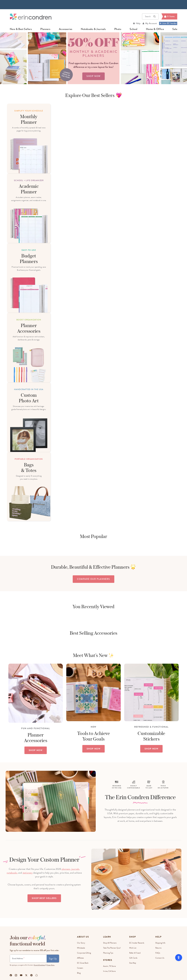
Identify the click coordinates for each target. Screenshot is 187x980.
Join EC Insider (168, 23)
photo (118, 29)
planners (45, 29)
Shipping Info (160, 943)
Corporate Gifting (84, 953)
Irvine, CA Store (109, 971)
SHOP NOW (36, 750)
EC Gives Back (83, 963)
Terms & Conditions (39, 965)
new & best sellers (21, 29)
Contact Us (160, 958)
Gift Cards (133, 958)
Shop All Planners (110, 943)
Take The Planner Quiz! (112, 948)
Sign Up (53, 958)
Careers (80, 968)
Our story (81, 943)
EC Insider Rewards (137, 943)
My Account (151, 23)
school (133, 29)
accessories (66, 29)
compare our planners (93, 579)
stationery (28, 873)
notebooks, (12, 873)
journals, (76, 869)
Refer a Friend (135, 953)
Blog (79, 973)
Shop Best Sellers (44, 898)
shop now (93, 76)
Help (138, 23)
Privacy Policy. (51, 965)
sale (175, 29)
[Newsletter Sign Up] (28, 959)
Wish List (133, 948)
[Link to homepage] (31, 17)
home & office (155, 29)
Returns (158, 948)
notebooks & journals (93, 29)
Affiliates (80, 958)
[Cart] (169, 16)
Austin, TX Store (109, 966)
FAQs (158, 953)
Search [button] (150, 16)
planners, (66, 869)
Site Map (133, 963)
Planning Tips (108, 953)
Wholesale (81, 948)
